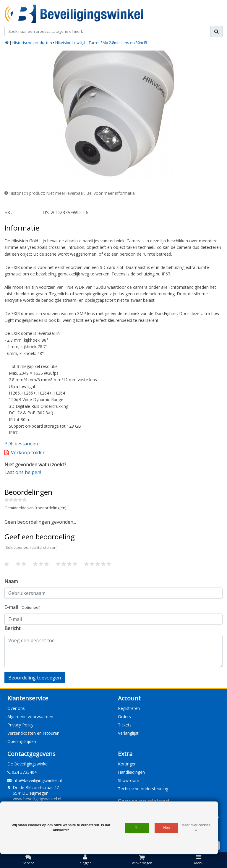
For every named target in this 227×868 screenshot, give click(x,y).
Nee (167, 828)
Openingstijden (22, 741)
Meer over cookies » (196, 828)
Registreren (129, 708)
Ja (137, 828)
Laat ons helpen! (23, 472)
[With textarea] (113, 651)
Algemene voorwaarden (30, 717)
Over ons (16, 708)
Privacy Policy (20, 725)
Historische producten (32, 43)
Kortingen (127, 764)
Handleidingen (131, 772)
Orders (124, 717)
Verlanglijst (128, 733)
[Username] (113, 593)
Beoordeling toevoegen (35, 678)
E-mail (22, 607)
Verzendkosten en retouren (33, 733)
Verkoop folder (28, 452)
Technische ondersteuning (143, 789)
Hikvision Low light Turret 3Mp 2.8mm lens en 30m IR (101, 43)
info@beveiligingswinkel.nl (35, 780)
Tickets (125, 725)
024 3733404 (22, 772)
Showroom (129, 780)
